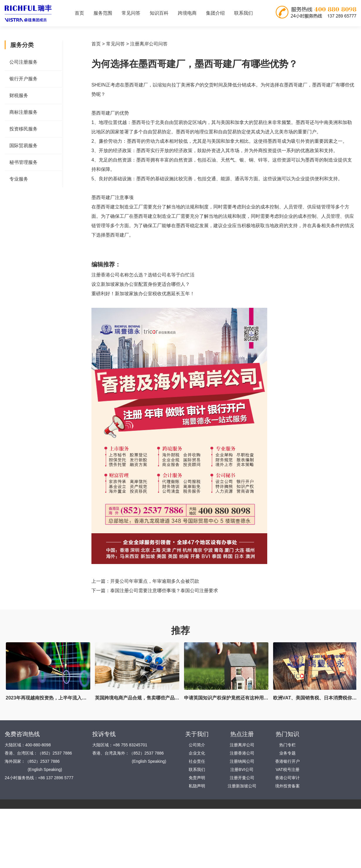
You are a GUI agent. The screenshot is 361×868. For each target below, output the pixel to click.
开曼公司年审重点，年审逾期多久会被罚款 (155, 581)
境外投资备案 (287, 786)
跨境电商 (187, 13)
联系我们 (243, 13)
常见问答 (115, 44)
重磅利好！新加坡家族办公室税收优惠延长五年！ (143, 294)
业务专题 (287, 753)
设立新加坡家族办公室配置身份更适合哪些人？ (141, 284)
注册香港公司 (242, 753)
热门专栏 (287, 745)
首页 (79, 13)
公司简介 (197, 745)
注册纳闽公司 (242, 761)
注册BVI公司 (242, 770)
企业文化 (197, 753)
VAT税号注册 (288, 770)
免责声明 (197, 778)
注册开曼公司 (242, 778)
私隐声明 (197, 786)
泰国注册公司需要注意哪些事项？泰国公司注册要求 (164, 591)
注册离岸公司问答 (149, 44)
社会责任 (197, 761)
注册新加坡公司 (242, 786)
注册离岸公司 (242, 745)
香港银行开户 (287, 761)
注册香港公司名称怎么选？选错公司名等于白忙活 (143, 275)
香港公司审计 (287, 778)
